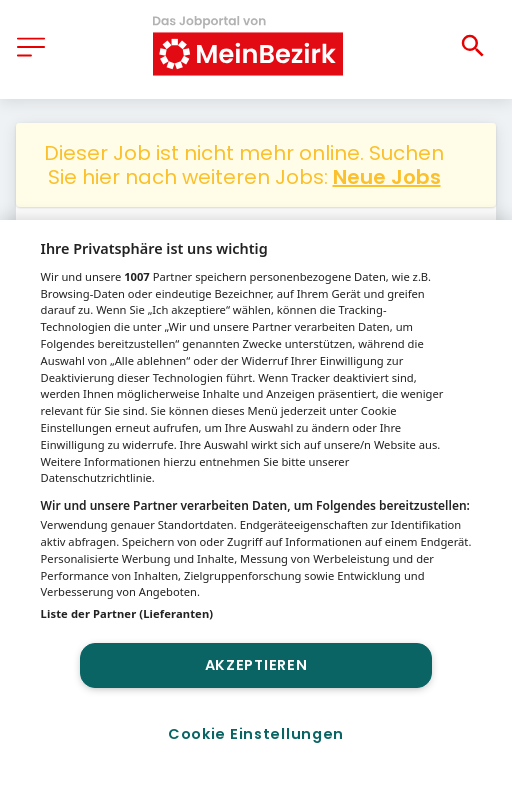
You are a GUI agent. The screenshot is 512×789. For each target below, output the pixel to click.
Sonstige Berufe (163, 242)
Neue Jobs (387, 177)
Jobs (55, 242)
